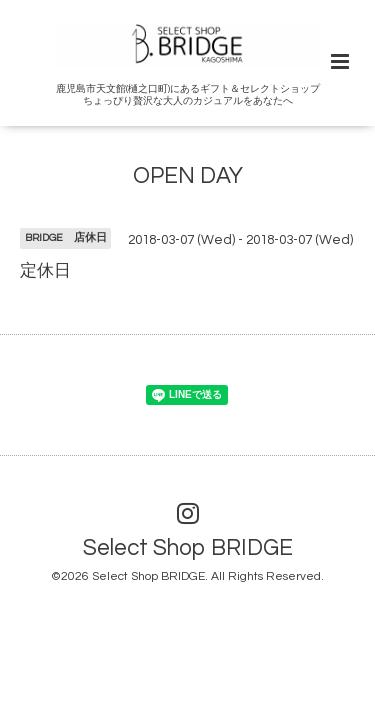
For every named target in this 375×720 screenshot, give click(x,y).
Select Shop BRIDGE (188, 548)
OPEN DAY (188, 176)
